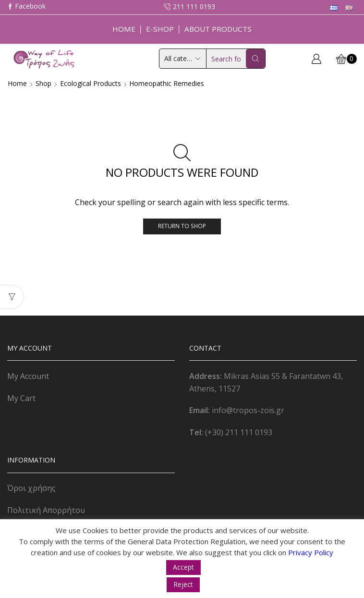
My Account (28, 376)
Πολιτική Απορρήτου (46, 510)
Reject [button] (183, 584)
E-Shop (160, 29)
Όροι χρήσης (31, 488)
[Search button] (255, 59)
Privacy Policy (311, 552)
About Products (218, 29)
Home (124, 29)
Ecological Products (91, 83)
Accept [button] (183, 567)
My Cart (21, 398)
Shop (43, 83)
